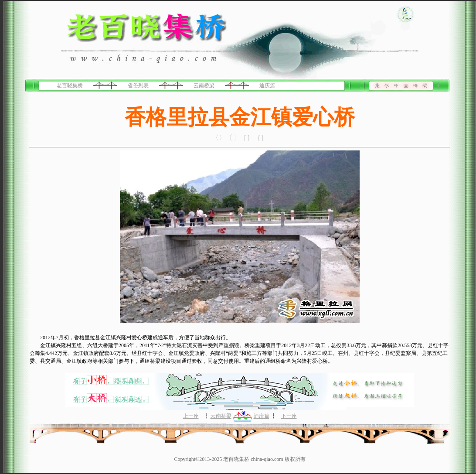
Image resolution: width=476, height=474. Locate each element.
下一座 (289, 416)
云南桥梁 (204, 85)
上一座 (191, 416)
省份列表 (138, 85)
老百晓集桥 (70, 85)
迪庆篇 (267, 85)
